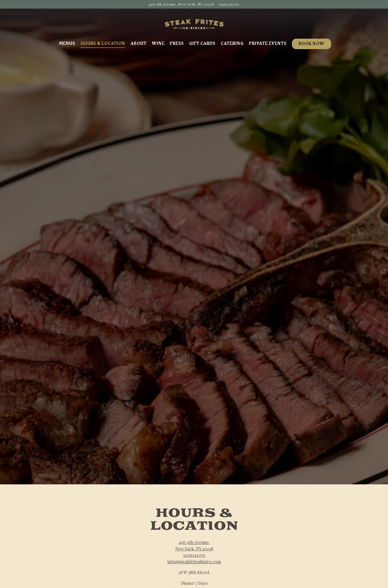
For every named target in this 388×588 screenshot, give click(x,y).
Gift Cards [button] (202, 43)
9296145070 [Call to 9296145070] (229, 4)
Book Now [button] (312, 44)
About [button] (139, 43)
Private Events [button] (268, 43)
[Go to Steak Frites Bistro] (181, 4)
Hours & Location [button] (103, 43)
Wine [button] (158, 43)
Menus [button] (67, 43)
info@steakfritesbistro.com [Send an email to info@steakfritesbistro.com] (194, 537)
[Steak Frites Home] (194, 24)
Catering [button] (232, 43)
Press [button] (177, 43)
